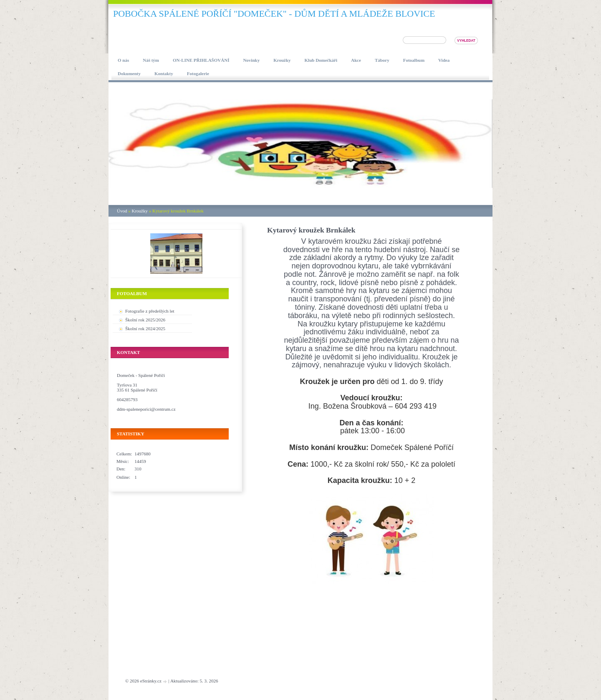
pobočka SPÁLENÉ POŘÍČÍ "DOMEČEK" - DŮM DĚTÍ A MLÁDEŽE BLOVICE (274, 14)
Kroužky (140, 211)
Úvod (122, 211)
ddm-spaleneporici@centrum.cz (146, 409)
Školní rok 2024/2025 (145, 329)
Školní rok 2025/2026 (145, 320)
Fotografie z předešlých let (150, 311)
